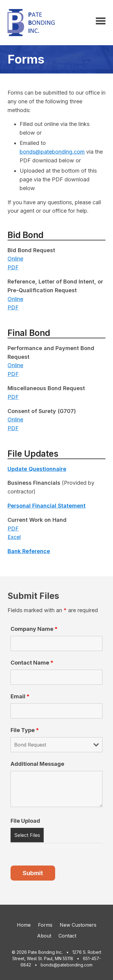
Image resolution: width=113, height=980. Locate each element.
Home (24, 925)
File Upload (25, 821)
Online (15, 259)
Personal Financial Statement (47, 506)
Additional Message (37, 764)
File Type (25, 730)
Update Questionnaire (37, 469)
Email (20, 696)
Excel (14, 537)
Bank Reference (29, 551)
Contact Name (32, 663)
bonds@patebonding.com (52, 152)
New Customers (78, 925)
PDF (13, 267)
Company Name (34, 629)
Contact (67, 936)
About (44, 936)
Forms (45, 925)
